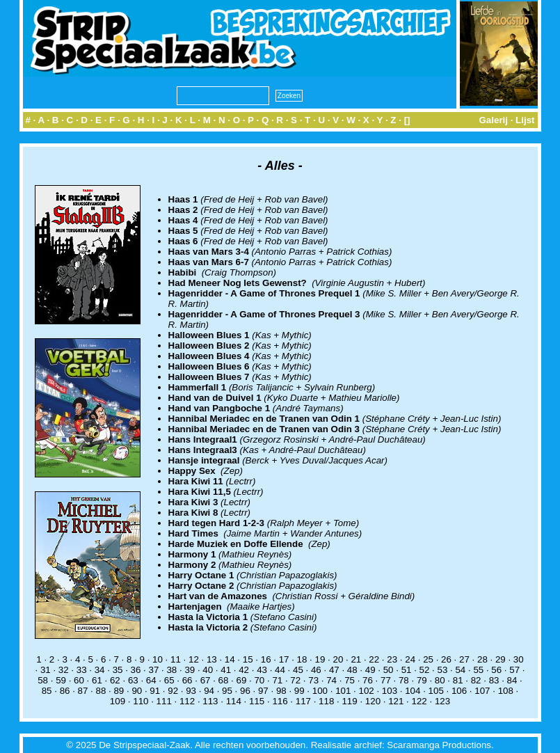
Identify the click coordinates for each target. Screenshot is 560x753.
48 (352, 670)
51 (407, 670)
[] (407, 120)
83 (494, 680)
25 (428, 659)
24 (410, 659)
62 (115, 680)
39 (190, 670)
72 (295, 680)
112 (187, 701)
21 (356, 659)
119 (349, 701)
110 (141, 701)
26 (446, 659)
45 (298, 670)
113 (210, 701)
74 (331, 680)
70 (259, 680)
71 (277, 680)
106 (459, 691)
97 (263, 691)
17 (284, 659)
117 (303, 701)
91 (155, 691)
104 (413, 691)
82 (476, 680)
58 (43, 680)
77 (386, 680)
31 (46, 670)
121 (396, 701)
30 (519, 659)
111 (164, 701)
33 (82, 670)
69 (242, 680)
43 (262, 670)
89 (119, 691)
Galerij (493, 120)
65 (169, 680)
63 (133, 680)
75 (350, 680)
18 (302, 659)
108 (506, 691)
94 (209, 691)
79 (422, 680)
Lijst (525, 120)
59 (61, 680)
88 (101, 691)
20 (338, 659)
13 (212, 659)
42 (244, 670)
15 (248, 659)
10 (158, 659)
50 (389, 670)
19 (320, 659)
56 (496, 670)
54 (460, 670)
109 (118, 701)
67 (206, 680)
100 (320, 691)
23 (392, 659)
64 (151, 680)
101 (343, 691)
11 (176, 659)
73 (313, 680)
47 (334, 670)
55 (478, 670)
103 (390, 691)
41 (226, 670)
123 (442, 701)
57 (514, 670)
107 (482, 691)
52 (425, 670)
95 (227, 691)
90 (137, 691)
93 (191, 691)
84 (512, 680)
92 (173, 691)
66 (187, 680)
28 (482, 659)
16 (266, 659)
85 (47, 691)
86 (65, 691)
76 (368, 680)
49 (370, 670)
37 (154, 670)
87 (83, 691)
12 (194, 659)
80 (440, 680)
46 (316, 670)
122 (419, 701)
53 (443, 670)
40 (208, 670)
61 (97, 680)
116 (280, 701)
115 (257, 701)
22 (374, 659)
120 (373, 701)
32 (64, 670)
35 (118, 670)
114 (234, 701)
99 (299, 691)
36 (136, 670)
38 (171, 670)
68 (224, 680)
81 (458, 680)
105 (436, 691)
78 (404, 680)
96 (245, 691)
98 (281, 691)
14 (230, 659)
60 (79, 680)
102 (366, 691)
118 (326, 701)
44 (280, 670)
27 (464, 659)
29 (501, 659)
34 (100, 670)
